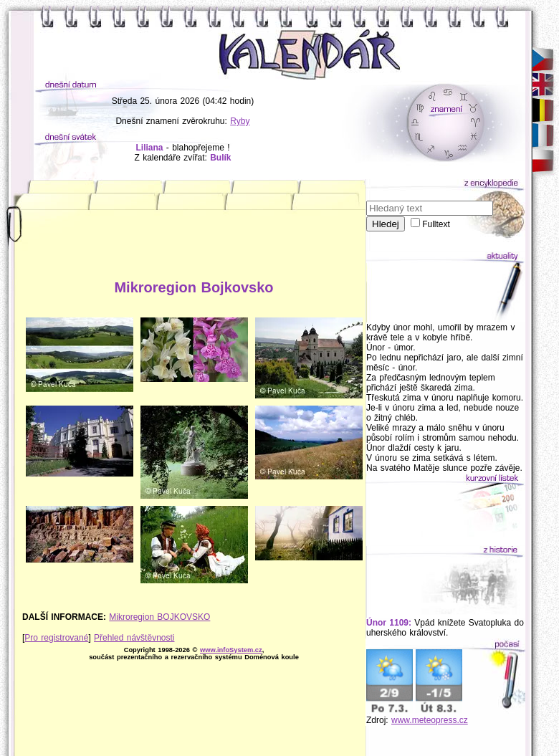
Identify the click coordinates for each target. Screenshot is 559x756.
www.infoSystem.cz (231, 650)
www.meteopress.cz (430, 720)
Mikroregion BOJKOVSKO (159, 617)
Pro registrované (56, 638)
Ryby (240, 121)
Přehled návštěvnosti (134, 638)
